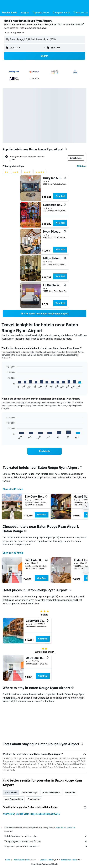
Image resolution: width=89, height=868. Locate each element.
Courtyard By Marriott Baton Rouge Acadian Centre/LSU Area (31, 780)
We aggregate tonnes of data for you (46, 807)
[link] (44, 314)
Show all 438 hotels (13, 489)
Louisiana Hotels (46, 826)
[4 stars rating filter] (27, 173)
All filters (82, 166)
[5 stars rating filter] (40, 173)
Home (8, 826)
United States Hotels (22, 826)
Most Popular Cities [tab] (14, 765)
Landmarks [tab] (70, 759)
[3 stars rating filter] (16, 173)
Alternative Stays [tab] (30, 759)
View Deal (60, 196)
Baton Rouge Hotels (69, 826)
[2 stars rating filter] (6, 173)
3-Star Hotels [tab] (11, 759)
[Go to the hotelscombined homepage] (21, 4)
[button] (5, 5)
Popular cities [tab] (34, 765)
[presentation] (66, 149)
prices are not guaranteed (66, 794)
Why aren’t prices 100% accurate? (46, 813)
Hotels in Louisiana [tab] (51, 759)
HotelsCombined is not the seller (46, 802)
